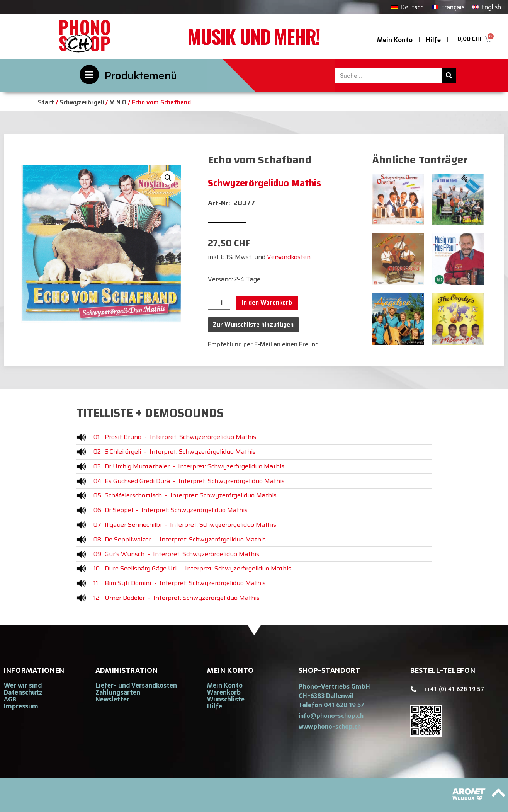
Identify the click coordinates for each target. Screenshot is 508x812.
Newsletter (112, 699)
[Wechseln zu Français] (448, 7)
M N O (118, 102)
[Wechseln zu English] (487, 7)
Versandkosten (289, 257)
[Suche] (449, 76)
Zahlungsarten (118, 692)
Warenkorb (224, 692)
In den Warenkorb (267, 302)
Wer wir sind (23, 685)
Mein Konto (395, 40)
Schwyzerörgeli (82, 102)
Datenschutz (23, 692)
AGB (10, 699)
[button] (168, 178)
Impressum (21, 706)
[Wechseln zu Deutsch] (408, 7)
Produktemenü (141, 76)
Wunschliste (226, 699)
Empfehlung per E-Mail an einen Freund (263, 344)
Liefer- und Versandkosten (136, 685)
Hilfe (433, 40)
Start (46, 102)
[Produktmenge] (219, 303)
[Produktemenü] (89, 75)
